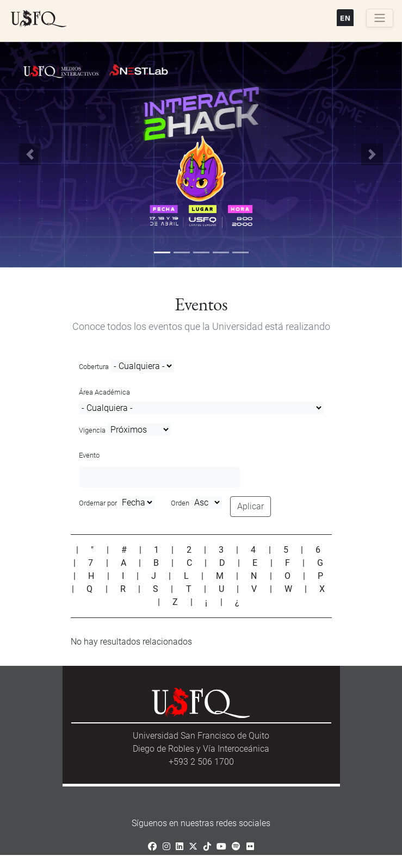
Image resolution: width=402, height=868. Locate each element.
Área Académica (104, 392)
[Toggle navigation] (380, 18)
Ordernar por (98, 503)
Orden (180, 503)
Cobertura (94, 367)
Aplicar (251, 506)
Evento (89, 455)
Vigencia (92, 430)
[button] (30, 155)
